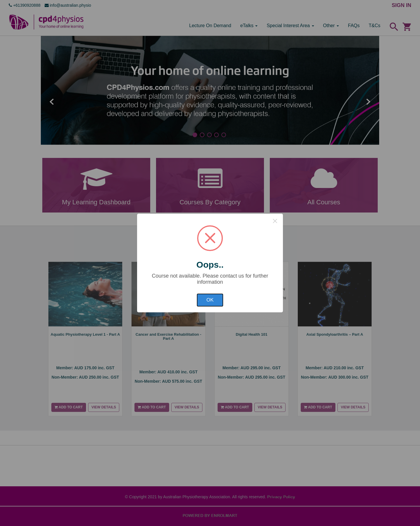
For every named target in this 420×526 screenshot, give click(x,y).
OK (210, 300)
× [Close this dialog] (275, 221)
